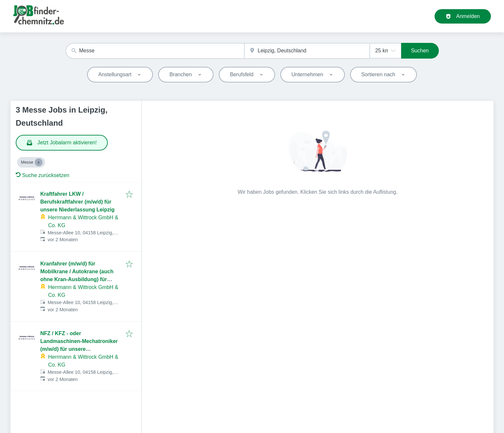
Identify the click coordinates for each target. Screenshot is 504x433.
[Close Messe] (39, 162)
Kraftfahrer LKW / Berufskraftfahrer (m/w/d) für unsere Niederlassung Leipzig (77, 202)
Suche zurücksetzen (43, 175)
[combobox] (155, 51)
